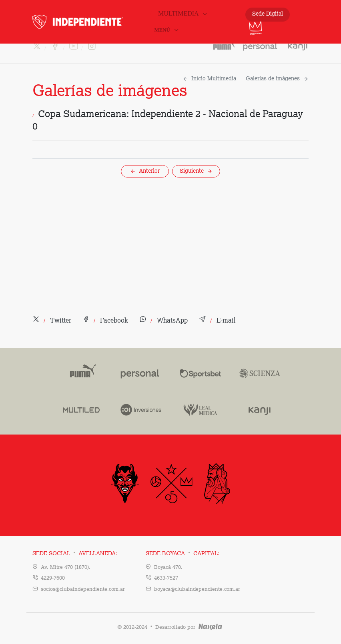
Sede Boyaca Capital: (183, 554)
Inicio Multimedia (209, 79)
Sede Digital (268, 14)
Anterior (145, 171)
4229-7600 (53, 578)
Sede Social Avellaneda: (75, 554)
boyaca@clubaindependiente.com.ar (197, 589)
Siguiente (196, 171)
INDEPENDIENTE (90, 22)
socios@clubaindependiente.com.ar (83, 589)
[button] (52, 321)
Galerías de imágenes (277, 79)
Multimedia (183, 14)
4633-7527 (166, 578)
